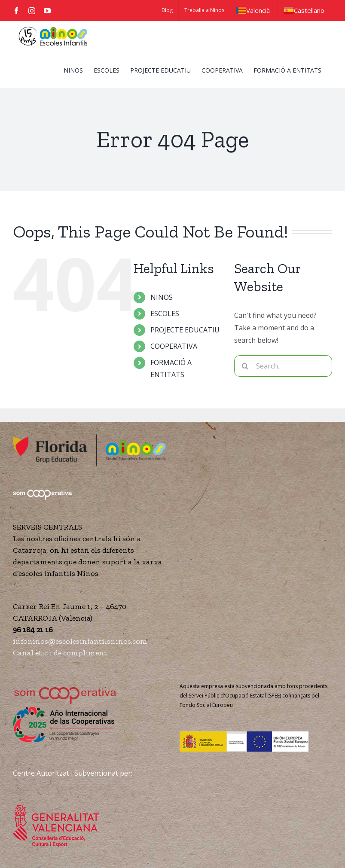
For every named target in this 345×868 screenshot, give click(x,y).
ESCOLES (165, 314)
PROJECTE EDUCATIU (185, 330)
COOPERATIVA (174, 346)
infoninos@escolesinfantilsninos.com (80, 641)
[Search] (245, 366)
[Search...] (283, 366)
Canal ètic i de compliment (60, 653)
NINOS (162, 297)
